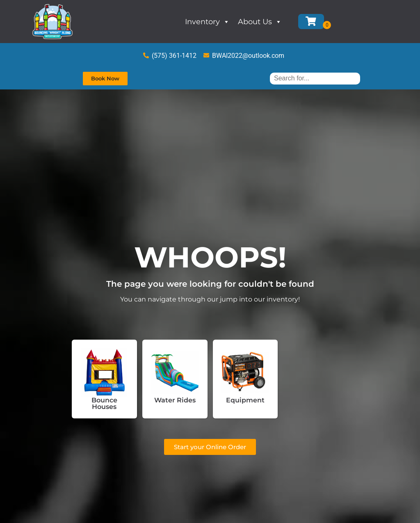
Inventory (207, 22)
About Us (260, 22)
